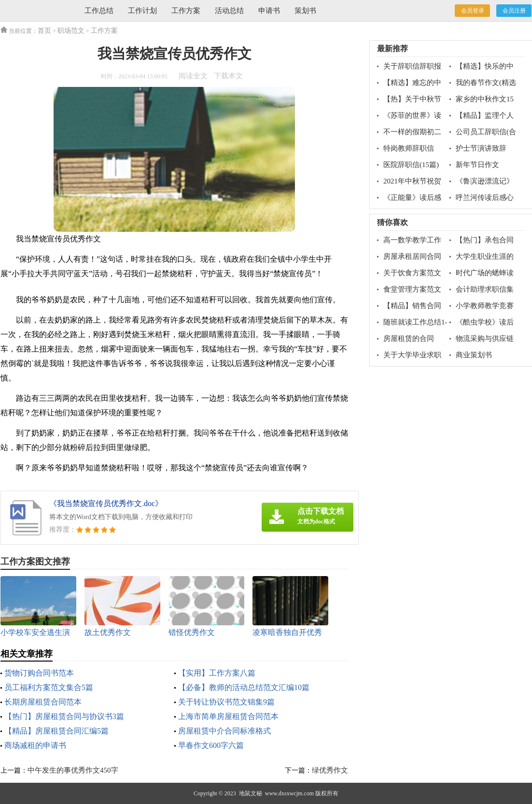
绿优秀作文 (330, 770)
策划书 (305, 11)
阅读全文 (193, 76)
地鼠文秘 (251, 793)
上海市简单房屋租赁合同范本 (228, 716)
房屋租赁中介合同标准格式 (224, 731)
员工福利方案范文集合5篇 (49, 687)
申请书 (269, 11)
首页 (44, 31)
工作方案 (186, 11)
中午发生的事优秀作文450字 (73, 770)
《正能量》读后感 (412, 197)
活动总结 (229, 11)
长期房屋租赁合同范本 (43, 702)
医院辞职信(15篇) (411, 165)
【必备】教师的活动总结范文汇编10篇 (244, 687)
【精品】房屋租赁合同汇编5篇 (56, 731)
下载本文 (228, 76)
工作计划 (142, 11)
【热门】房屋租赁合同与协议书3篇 (64, 716)
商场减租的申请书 (35, 745)
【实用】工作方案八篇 (217, 673)
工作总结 (99, 11)
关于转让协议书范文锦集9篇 (226, 702)
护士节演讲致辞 (481, 148)
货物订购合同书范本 (39, 673)
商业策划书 (474, 355)
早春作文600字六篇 (211, 745)
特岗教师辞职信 (409, 148)
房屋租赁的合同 (409, 339)
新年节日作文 (477, 165)
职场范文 (71, 31)
